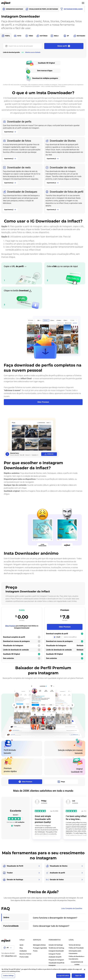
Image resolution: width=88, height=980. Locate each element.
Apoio (21, 945)
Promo (35, 951)
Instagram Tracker (55, 954)
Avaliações (23, 951)
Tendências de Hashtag (56, 948)
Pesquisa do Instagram (56, 960)
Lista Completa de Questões (73, 909)
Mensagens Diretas (39, 945)
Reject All (78, 976)
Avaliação (44, 803)
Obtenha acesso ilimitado (33, 52)
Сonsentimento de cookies (77, 963)
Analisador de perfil (55, 957)
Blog (21, 948)
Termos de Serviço (75, 945)
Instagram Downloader (56, 951)
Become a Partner (25, 954)
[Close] (85, 969)
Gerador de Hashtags (56, 945)
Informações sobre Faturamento (75, 952)
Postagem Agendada (40, 948)
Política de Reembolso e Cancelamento (76, 958)
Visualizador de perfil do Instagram (56, 964)
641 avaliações (20, 822)
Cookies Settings (8, 976)
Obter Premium (10, 626)
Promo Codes (24, 957)
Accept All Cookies (63, 976)
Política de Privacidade (76, 948)
